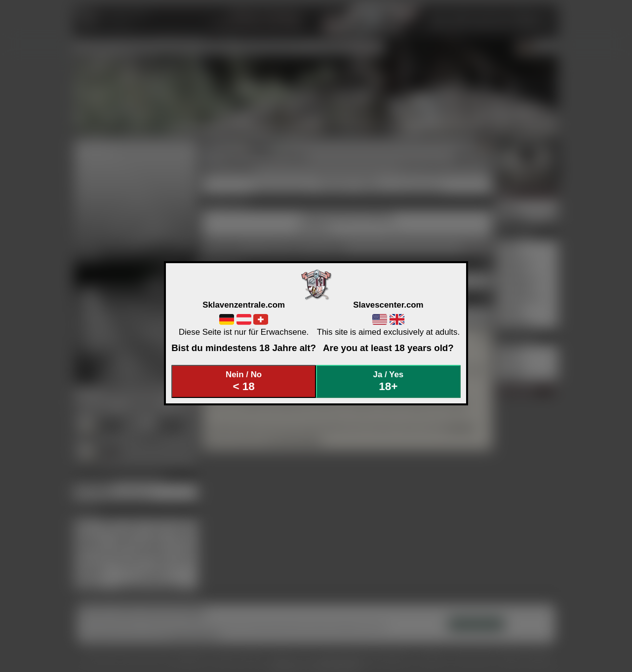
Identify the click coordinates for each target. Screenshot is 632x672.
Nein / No (244, 381)
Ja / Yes (389, 381)
